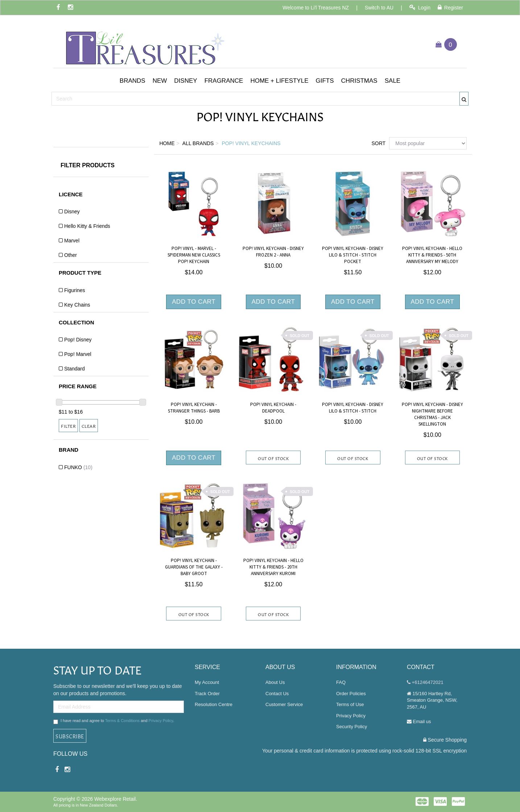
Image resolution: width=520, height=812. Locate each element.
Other (71, 255)
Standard (75, 369)
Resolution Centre (214, 704)
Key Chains (77, 305)
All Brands (198, 143)
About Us (275, 682)
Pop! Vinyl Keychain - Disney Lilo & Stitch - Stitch (353, 408)
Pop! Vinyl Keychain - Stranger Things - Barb (194, 408)
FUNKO (78, 467)
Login (420, 7)
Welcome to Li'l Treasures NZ (316, 8)
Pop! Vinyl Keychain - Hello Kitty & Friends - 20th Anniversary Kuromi (273, 567)
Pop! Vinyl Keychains (251, 143)
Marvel (72, 241)
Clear (89, 426)
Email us (419, 721)
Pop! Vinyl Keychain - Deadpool (273, 408)
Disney (72, 212)
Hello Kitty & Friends (87, 226)
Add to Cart (194, 302)
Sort (377, 143)
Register (450, 7)
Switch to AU (379, 8)
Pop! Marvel (78, 354)
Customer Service (284, 704)
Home (167, 143)
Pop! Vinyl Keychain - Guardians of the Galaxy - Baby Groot (194, 567)
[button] (133, 81)
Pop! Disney (78, 340)
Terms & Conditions (122, 721)
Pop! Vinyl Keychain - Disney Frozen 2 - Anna (273, 252)
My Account (207, 682)
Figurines (75, 290)
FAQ (341, 682)
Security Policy (352, 727)
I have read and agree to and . (114, 721)
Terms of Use (350, 704)
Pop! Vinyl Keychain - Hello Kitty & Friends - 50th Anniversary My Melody (432, 255)
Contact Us (277, 694)
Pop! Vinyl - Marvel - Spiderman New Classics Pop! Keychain (194, 255)
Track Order (207, 694)
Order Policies (351, 694)
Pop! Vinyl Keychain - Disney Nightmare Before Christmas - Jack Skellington (432, 415)
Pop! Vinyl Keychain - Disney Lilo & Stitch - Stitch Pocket (353, 255)
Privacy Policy (161, 721)
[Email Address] (119, 707)
